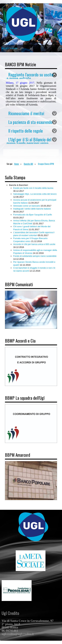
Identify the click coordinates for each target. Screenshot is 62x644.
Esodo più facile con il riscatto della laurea (33, 188)
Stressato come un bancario (27, 206)
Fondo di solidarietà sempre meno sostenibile (35, 256)
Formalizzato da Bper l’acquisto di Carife (32, 215)
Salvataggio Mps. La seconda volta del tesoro (35, 194)
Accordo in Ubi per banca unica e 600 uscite (34, 244)
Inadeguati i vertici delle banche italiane (32, 209)
